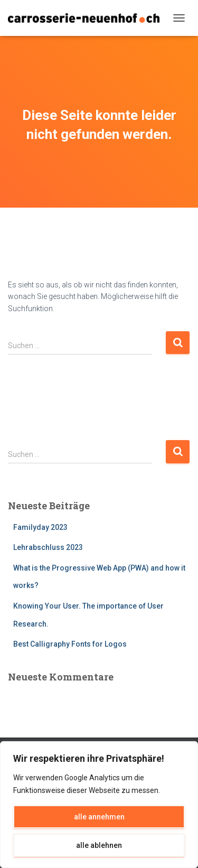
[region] (99, 805)
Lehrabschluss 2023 (48, 547)
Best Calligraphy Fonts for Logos (70, 644)
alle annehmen (99, 817)
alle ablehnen (99, 845)
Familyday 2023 (40, 527)
